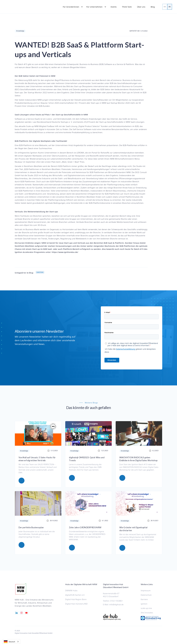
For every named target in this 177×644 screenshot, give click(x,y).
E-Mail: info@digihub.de (113, 604)
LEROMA (80, 153)
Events (114, 7)
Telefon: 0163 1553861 (113, 601)
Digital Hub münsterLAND (76, 604)
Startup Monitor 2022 (37, 92)
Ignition (40, 272)
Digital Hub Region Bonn (76, 599)
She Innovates (147, 613)
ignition (144, 604)
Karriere (144, 599)
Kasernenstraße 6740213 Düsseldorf (111, 595)
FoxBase (51, 126)
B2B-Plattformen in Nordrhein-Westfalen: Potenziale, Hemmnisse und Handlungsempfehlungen (67, 169)
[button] (72, 7)
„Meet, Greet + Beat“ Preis (73, 162)
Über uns (141, 7)
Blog (153, 7)
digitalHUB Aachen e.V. (75, 595)
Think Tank (127, 7)
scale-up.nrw (146, 608)
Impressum (146, 590)
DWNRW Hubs (71, 590)
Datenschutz (146, 595)
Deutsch (9, 642)
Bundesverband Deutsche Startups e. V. (55, 122)
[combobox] (11, 642)
